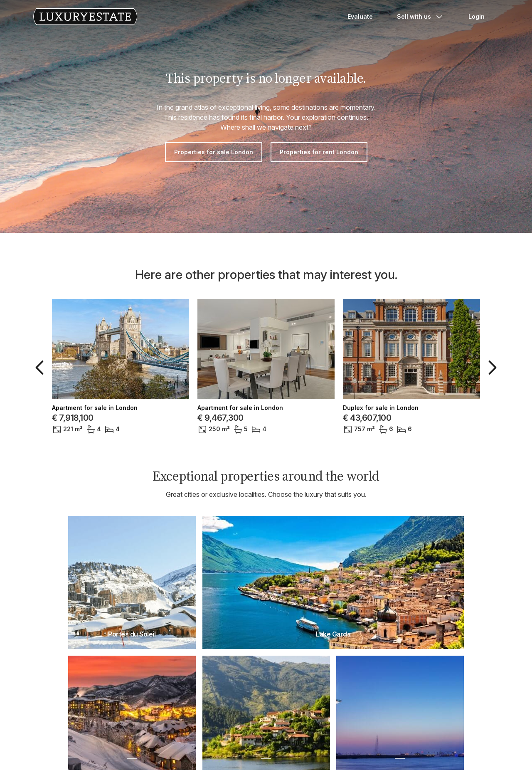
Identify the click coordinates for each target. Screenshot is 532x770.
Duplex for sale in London (381, 408)
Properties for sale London (214, 152)
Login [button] (477, 16)
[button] (41, 368)
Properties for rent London (319, 152)
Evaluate (360, 16)
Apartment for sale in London (95, 408)
